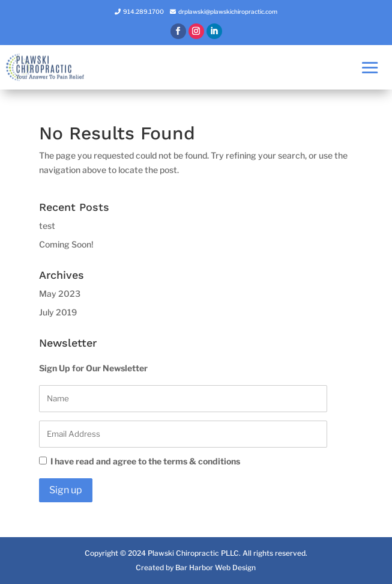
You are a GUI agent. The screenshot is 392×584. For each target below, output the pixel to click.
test (47, 226)
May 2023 (60, 294)
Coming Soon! (66, 244)
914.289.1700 (143, 11)
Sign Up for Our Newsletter (93, 368)
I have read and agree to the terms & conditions (140, 461)
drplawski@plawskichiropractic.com (228, 11)
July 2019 (58, 312)
